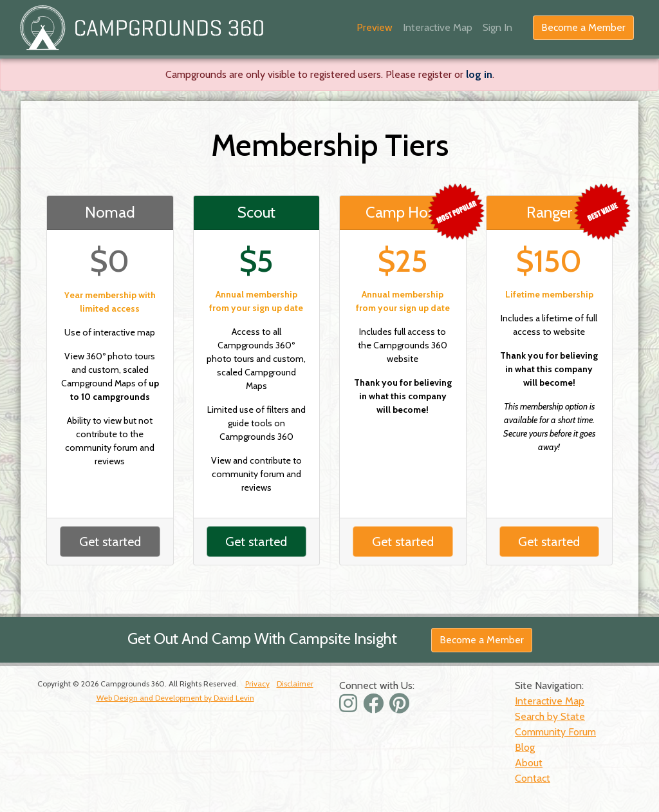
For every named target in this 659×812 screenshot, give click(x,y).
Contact (533, 778)
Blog (525, 747)
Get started (110, 542)
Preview (375, 27)
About (529, 763)
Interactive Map (438, 27)
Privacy (257, 684)
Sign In (497, 27)
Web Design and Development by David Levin (175, 698)
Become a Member (583, 27)
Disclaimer (295, 684)
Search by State (550, 716)
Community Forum (555, 732)
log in (479, 74)
